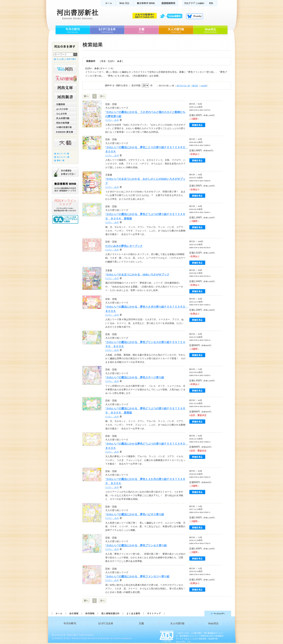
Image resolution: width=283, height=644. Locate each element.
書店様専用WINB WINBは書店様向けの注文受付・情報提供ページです (65, 187)
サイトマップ (154, 614)
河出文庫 (65, 88)
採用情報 (90, 614)
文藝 (141, 30)
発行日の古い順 (183, 86)
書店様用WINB (146, 3)
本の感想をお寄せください (65, 172)
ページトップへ (199, 614)
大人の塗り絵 (176, 30)
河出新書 (65, 97)
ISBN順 (204, 86)
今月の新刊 (72, 30)
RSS (212, 3)
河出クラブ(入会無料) (194, 3)
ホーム (108, 3)
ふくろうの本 (65, 109)
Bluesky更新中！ (195, 16)
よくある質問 (133, 614)
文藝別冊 (65, 104)
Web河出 (125, 3)
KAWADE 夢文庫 (65, 132)
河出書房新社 (77, 14)
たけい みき (112, 120)
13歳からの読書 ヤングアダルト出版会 (66, 219)
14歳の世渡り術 (65, 127)
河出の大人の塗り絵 (65, 78)
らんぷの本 (65, 114)
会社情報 (74, 614)
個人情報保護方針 (110, 614)
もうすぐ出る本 (107, 30)
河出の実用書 (65, 123)
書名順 (195, 86)
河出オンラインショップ (65, 206)
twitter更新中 (172, 16)
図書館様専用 (168, 3)
